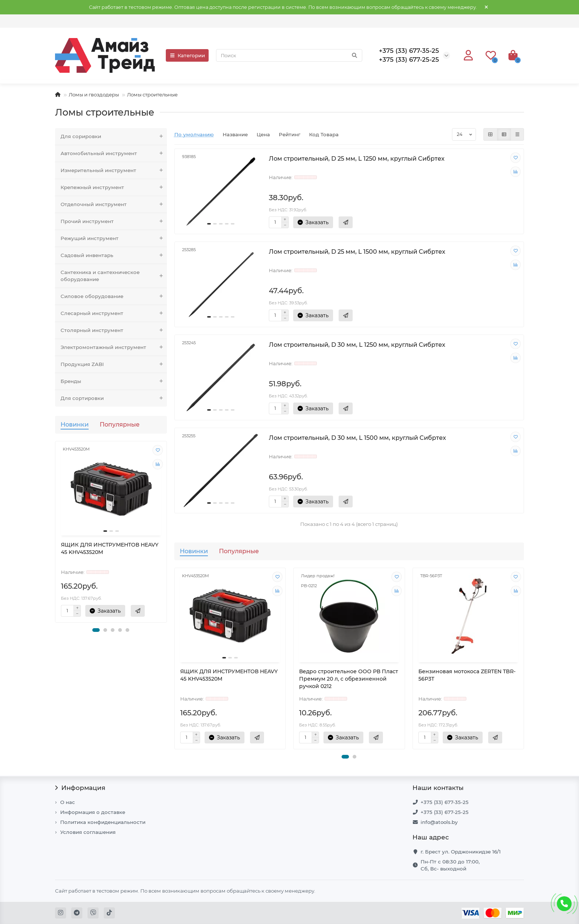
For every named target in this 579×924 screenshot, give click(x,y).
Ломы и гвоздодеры (94, 95)
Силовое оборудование (114, 296)
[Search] (289, 55)
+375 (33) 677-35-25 (445, 802)
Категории (187, 55)
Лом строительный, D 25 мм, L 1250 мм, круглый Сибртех (357, 158)
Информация (80, 788)
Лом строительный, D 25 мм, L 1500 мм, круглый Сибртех (357, 251)
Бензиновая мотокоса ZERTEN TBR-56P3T (467, 675)
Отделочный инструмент (114, 204)
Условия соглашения (88, 832)
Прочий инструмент (114, 221)
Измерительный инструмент (114, 170)
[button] (96, 630)
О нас (68, 802)
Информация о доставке (93, 812)
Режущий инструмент (114, 238)
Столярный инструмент (114, 330)
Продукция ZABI (114, 364)
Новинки (75, 424)
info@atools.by (439, 822)
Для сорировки (114, 136)
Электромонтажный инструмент (114, 347)
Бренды (114, 381)
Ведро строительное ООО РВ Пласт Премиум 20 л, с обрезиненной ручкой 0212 (349, 679)
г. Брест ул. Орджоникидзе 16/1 (461, 852)
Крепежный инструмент (114, 187)
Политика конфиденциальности (103, 822)
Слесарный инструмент (114, 313)
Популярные (120, 424)
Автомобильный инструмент (114, 153)
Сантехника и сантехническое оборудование (114, 276)
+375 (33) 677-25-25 (445, 812)
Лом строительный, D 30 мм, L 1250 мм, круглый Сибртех (357, 345)
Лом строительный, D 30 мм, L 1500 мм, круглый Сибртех (357, 438)
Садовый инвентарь (114, 255)
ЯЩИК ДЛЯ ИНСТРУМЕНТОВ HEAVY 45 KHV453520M (110, 548)
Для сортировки (114, 398)
